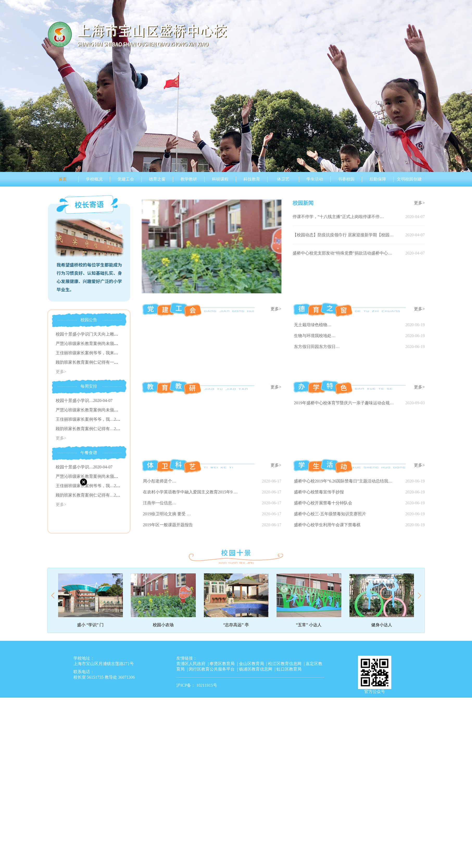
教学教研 (189, 179)
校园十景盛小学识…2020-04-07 (84, 401)
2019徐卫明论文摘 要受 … (167, 514)
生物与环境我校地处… (315, 336)
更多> (61, 372)
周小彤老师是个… (160, 481)
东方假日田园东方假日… (317, 347)
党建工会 (126, 179)
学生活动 (315, 179)
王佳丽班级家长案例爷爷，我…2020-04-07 (95, 419)
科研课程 (220, 179)
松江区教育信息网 (285, 664)
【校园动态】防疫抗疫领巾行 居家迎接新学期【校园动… (344, 235)
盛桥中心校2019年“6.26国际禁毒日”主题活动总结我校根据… (345, 481)
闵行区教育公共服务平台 (212, 669)
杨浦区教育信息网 (256, 669)
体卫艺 (283, 179)
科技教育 (252, 179)
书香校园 (346, 179)
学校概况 (94, 179)
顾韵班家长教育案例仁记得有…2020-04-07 (95, 429)
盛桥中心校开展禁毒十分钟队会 (323, 503)
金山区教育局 (251, 664)
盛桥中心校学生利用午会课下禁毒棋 (327, 525)
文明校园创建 (409, 179)
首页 (63, 179)
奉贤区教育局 (222, 664)
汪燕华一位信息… (160, 503)
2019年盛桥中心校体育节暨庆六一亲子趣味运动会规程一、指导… (345, 403)
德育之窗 (157, 179)
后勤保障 (378, 179)
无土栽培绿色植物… (313, 325)
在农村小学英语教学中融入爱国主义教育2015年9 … (190, 492)
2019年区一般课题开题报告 (168, 525)
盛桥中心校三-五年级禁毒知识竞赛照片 (330, 514)
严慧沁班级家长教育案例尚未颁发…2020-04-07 (99, 410)
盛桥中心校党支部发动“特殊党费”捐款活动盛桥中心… (342, 253)
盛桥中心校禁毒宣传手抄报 (319, 492)
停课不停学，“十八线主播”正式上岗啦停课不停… (338, 217)
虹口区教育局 (289, 669)
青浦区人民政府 (191, 664)
